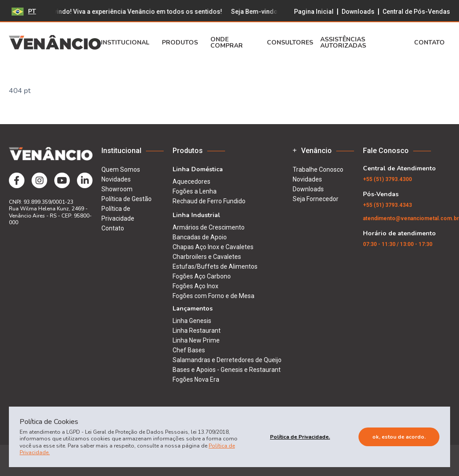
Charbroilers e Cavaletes (207, 257)
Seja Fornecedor (316, 199)
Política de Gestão (127, 199)
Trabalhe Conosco (318, 169)
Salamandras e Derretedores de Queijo (227, 360)
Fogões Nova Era (196, 379)
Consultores (290, 43)
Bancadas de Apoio (200, 237)
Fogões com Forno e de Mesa (213, 296)
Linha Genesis (192, 321)
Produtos (183, 43)
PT (24, 11)
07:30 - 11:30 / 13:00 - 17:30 (398, 244)
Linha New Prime (196, 340)
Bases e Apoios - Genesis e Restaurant (227, 370)
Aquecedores (191, 182)
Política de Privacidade (118, 214)
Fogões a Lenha (195, 191)
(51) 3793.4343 (387, 205)
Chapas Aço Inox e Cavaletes (213, 247)
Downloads (358, 12)
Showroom (117, 189)
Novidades (116, 179)
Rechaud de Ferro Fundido (209, 201)
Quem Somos (121, 169)
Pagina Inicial (314, 12)
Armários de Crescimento (209, 227)
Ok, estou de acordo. (399, 437)
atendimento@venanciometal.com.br (411, 218)
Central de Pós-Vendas (416, 12)
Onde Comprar (227, 43)
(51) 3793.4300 (387, 179)
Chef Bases (189, 350)
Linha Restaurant (197, 331)
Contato (432, 43)
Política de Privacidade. (300, 437)
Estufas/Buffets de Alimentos (215, 266)
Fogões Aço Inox (195, 286)
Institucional (128, 43)
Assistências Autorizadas (343, 43)
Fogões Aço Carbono (202, 276)
